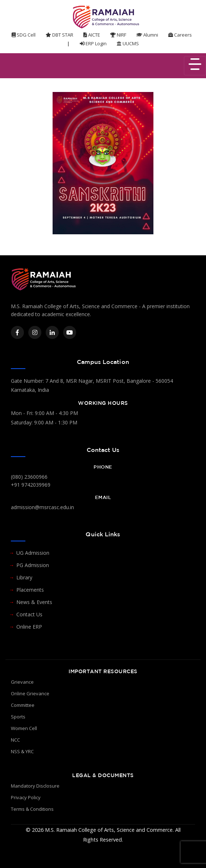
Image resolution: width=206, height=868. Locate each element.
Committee (23, 705)
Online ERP (29, 627)
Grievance (22, 682)
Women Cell (24, 728)
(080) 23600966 (29, 477)
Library (24, 577)
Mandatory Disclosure (35, 786)
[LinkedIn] (52, 332)
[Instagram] (35, 332)
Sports (18, 717)
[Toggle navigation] (195, 66)
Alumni (147, 35)
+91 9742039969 (31, 485)
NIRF (118, 35)
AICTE (92, 35)
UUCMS (128, 43)
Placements (30, 590)
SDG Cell (24, 35)
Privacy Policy (26, 797)
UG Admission (33, 553)
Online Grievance (30, 693)
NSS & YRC (22, 751)
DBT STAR (59, 35)
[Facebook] (17, 332)
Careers (180, 35)
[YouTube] (70, 332)
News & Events (34, 602)
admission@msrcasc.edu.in (42, 507)
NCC (15, 740)
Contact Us (29, 614)
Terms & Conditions (32, 809)
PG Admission (33, 565)
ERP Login (93, 43)
